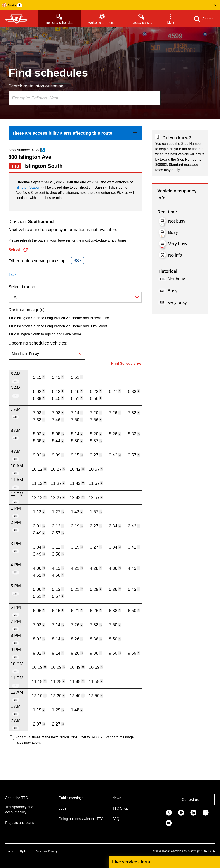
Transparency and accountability (19, 810)
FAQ (116, 819)
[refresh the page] (18, 250)
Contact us (190, 800)
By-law (24, 851)
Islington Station (28, 187)
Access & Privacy (46, 851)
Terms (9, 851)
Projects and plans (20, 823)
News (117, 798)
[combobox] (85, 98)
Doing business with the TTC (81, 819)
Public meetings (71, 798)
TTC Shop (120, 808)
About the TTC (17, 798)
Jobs (62, 808)
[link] (75, 133)
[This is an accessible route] (43, 150)
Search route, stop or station (36, 86)
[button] (110, 5)
